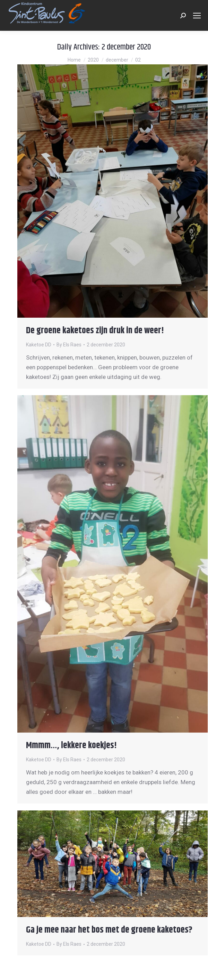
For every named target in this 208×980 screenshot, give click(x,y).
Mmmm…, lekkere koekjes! (71, 746)
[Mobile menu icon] (197, 16)
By (69, 345)
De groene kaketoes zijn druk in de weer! (95, 331)
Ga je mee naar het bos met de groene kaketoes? (109, 930)
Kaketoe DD (39, 345)
